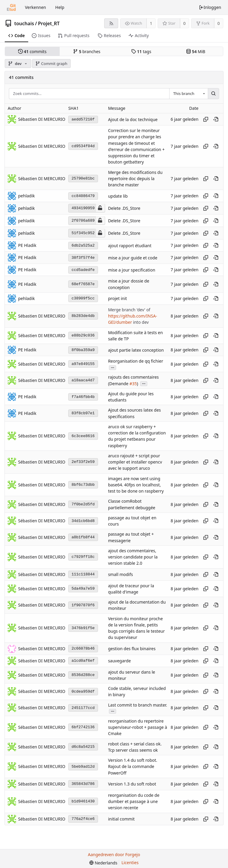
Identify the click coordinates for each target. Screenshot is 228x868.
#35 (133, 384)
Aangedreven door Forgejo (114, 854)
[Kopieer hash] (206, 119)
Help (60, 7)
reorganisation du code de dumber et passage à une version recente (134, 802)
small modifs (121, 574)
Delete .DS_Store (124, 208)
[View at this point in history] (216, 119)
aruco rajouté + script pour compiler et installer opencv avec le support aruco (135, 462)
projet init (118, 299)
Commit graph (51, 64)
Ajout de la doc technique (133, 119)
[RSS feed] (111, 23)
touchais (24, 23)
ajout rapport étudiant (130, 246)
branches (87, 51)
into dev (140, 322)
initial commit (121, 819)
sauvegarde (119, 661)
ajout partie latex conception (136, 350)
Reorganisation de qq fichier (136, 361)
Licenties (130, 863)
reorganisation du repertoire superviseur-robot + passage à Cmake (138, 727)
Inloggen (210, 7)
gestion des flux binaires (132, 649)
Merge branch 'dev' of (129, 310)
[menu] (103, 863)
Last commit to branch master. (138, 705)
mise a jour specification (132, 270)
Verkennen (35, 7)
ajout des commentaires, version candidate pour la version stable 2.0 (133, 557)
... (113, 367)
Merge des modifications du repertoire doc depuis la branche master (135, 179)
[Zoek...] (213, 94)
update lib (118, 196)
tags (141, 51)
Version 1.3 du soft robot (132, 784)
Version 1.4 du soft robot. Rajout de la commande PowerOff (133, 767)
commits (32, 51)
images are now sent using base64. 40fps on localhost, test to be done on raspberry (136, 485)
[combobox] (189, 94)
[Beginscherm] (11, 7)
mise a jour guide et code (133, 258)
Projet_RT (49, 23)
